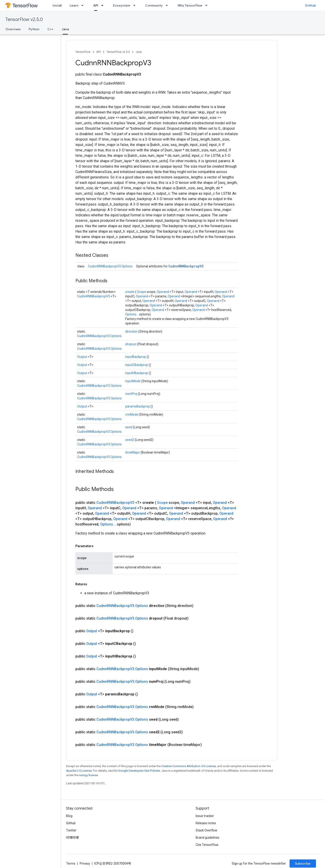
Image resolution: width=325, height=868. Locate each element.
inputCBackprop (137, 365)
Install (57, 5)
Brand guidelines (208, 838)
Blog (69, 816)
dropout (131, 344)
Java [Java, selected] (65, 29)
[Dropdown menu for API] (104, 5)
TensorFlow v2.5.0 (24, 20)
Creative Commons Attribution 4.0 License (189, 766)
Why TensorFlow (190, 5)
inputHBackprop (137, 373)
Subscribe (303, 863)
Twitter (71, 830)
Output (82, 357)
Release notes (206, 823)
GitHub (310, 5)
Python (34, 29)
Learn (74, 5)
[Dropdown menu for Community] (168, 5)
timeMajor (133, 452)
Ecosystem (122, 5)
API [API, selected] (96, 5)
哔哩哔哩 (72, 838)
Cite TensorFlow (207, 845)
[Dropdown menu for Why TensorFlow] (208, 5)
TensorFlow (83, 52)
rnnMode (132, 414)
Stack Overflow (207, 830)
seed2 (130, 440)
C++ (50, 29)
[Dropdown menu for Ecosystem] (136, 5)
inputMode (133, 381)
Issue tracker (205, 816)
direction (132, 331)
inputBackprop (136, 357)
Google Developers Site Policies (139, 771)
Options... (132, 314)
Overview (13, 29)
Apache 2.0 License (79, 771)
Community (154, 5)
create (130, 292)
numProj (132, 394)
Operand (163, 292)
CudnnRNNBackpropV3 (186, 266)
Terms (71, 863)
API (99, 52)
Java (139, 52)
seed (129, 427)
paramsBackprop (138, 406)
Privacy (85, 863)
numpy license (88, 775)
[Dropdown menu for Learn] (84, 5)
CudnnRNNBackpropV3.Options (110, 266)
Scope (142, 292)
